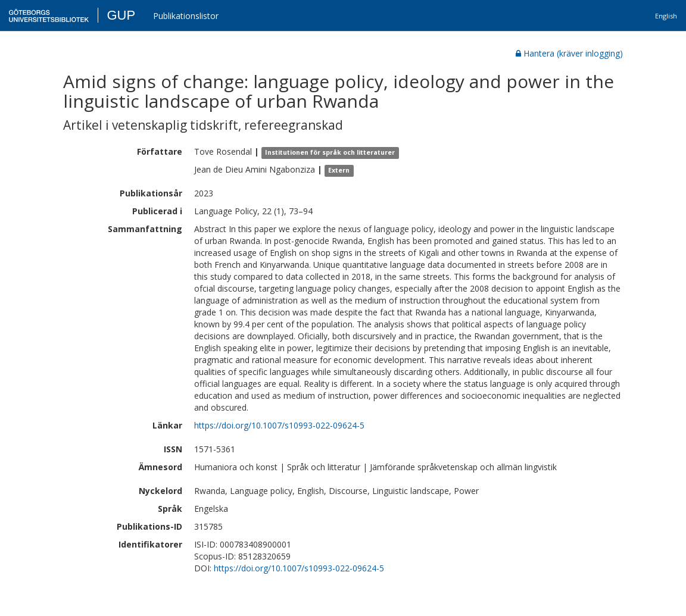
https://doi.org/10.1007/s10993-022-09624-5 (279, 425)
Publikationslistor (186, 16)
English (666, 16)
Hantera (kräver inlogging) (569, 53)
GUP (121, 15)
